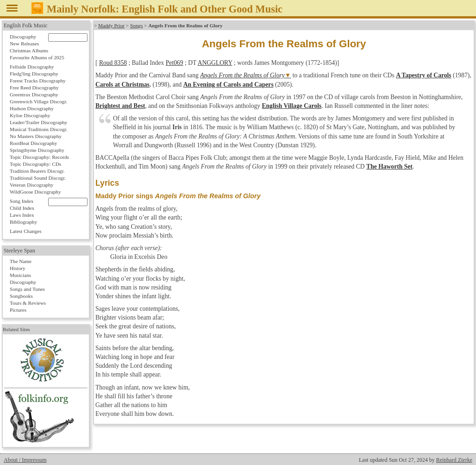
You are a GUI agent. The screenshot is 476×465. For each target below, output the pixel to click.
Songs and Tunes (27, 289)
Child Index (22, 208)
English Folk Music (26, 25)
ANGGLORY (215, 63)
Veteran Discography (31, 185)
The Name (21, 261)
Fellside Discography (32, 67)
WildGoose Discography (35, 192)
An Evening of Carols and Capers (229, 85)
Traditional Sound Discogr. (38, 178)
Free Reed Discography (34, 88)
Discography (23, 37)
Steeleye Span (19, 251)
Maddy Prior (111, 25)
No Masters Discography (36, 136)
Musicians (20, 275)
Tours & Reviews (28, 303)
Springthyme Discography (37, 150)
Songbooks (21, 296)
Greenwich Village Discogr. (38, 101)
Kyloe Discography (30, 115)
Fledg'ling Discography (34, 74)
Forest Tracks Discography (38, 81)
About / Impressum (25, 460)
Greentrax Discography (34, 94)
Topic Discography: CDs (35, 164)
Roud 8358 (113, 63)
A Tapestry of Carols (423, 75)
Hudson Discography (32, 108)
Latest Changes (26, 231)
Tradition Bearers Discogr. (37, 171)
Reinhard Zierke (454, 460)
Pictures (18, 310)
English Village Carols (291, 106)
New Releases (24, 44)
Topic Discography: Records (39, 157)
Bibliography (23, 222)
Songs (136, 25)
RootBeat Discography (33, 143)
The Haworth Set (389, 167)
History (18, 268)
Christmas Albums (29, 50)
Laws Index (22, 215)
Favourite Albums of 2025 (37, 57)
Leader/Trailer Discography (38, 122)
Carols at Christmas (122, 85)
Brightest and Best (120, 106)
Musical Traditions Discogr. (39, 129)
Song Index (22, 201)
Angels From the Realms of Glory (242, 75)
